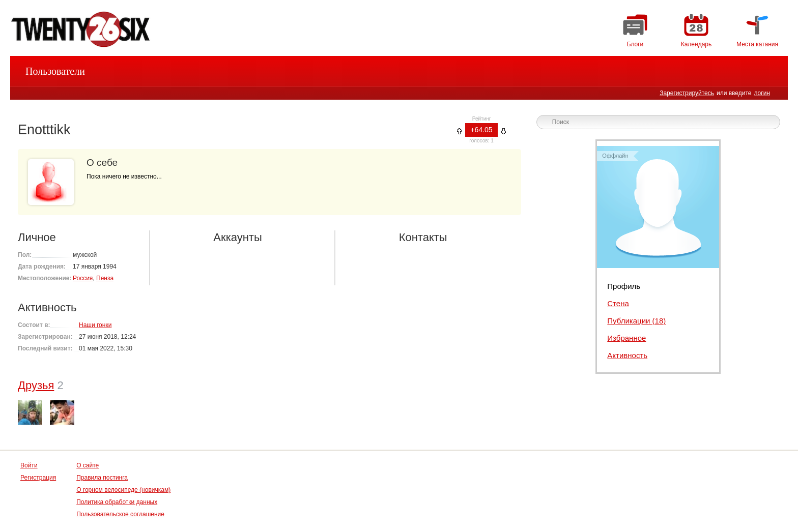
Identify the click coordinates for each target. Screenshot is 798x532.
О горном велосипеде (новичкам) (123, 490)
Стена (618, 303)
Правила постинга (102, 478)
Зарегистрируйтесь (687, 93)
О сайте (88, 465)
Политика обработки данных (117, 502)
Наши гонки (95, 325)
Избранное (626, 338)
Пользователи (55, 71)
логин (762, 93)
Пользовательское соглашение (120, 514)
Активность (627, 355)
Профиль (624, 286)
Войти (29, 465)
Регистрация (38, 478)
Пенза (105, 278)
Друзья (36, 385)
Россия (83, 278)
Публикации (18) (636, 321)
